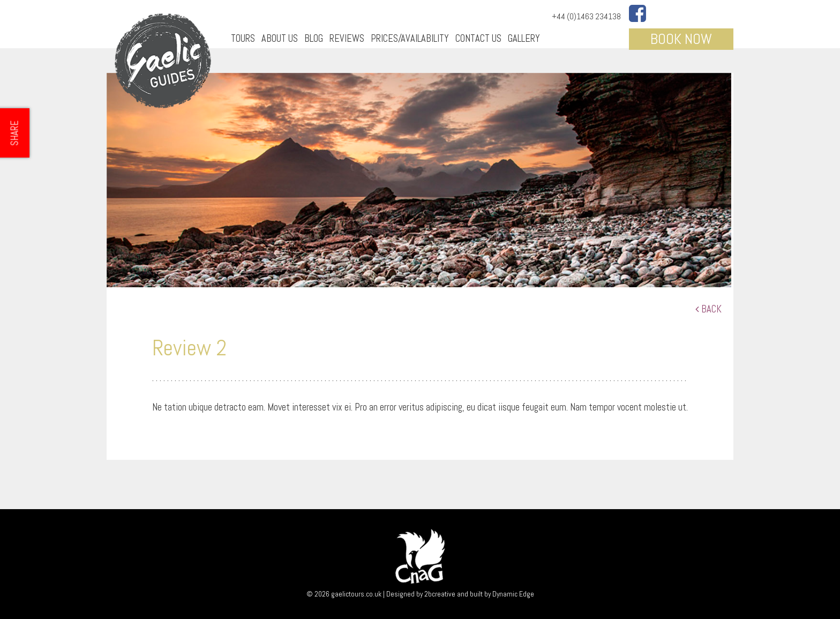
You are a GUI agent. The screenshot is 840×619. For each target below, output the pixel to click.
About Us (280, 38)
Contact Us (478, 38)
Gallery (524, 38)
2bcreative (440, 594)
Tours (243, 38)
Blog (314, 38)
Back (708, 309)
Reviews (347, 38)
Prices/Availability (410, 38)
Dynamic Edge (513, 594)
